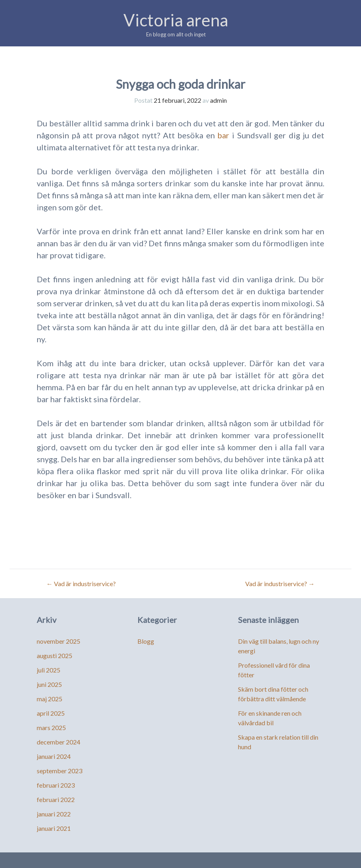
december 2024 (59, 742)
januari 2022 (54, 814)
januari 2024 (54, 756)
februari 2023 (56, 785)
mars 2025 (51, 727)
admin (218, 100)
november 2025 (59, 641)
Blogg (146, 641)
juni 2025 (49, 684)
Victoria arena (176, 20)
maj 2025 (50, 699)
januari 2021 (54, 828)
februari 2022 (56, 799)
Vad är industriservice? (81, 584)
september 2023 (60, 771)
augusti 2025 (55, 655)
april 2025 (51, 713)
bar (223, 135)
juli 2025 (49, 670)
